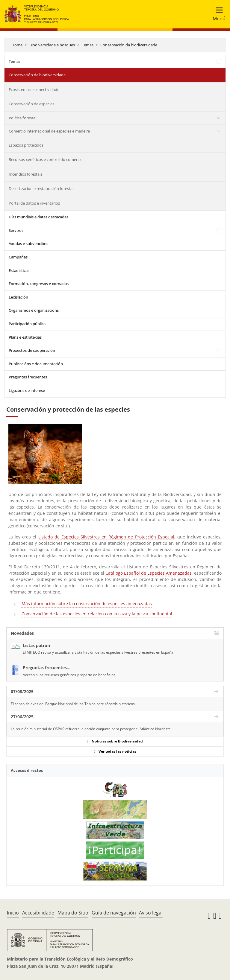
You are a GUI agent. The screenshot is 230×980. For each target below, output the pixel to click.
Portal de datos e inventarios (34, 203)
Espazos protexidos (26, 145)
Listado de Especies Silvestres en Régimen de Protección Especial (106, 537)
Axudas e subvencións (28, 244)
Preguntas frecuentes (28, 377)
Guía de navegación (114, 913)
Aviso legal (151, 913)
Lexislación (18, 297)
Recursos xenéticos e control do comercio (46, 159)
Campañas (18, 257)
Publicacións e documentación (36, 364)
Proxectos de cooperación (32, 350)
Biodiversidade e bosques (52, 45)
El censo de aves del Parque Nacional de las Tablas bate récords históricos (73, 704)
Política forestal (22, 118)
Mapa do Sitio (73, 913)
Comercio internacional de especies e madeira (49, 131)
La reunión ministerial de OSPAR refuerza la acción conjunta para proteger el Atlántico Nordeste (91, 729)
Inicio (13, 913)
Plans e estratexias (25, 337)
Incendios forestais (25, 174)
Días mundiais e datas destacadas (38, 217)
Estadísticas (19, 270)
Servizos (16, 230)
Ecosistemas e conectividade (34, 89)
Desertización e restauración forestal (41, 188)
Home (17, 45)
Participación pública (27, 324)
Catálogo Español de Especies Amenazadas (149, 573)
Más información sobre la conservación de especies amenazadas (87, 604)
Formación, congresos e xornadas (39, 284)
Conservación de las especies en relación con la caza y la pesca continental (97, 614)
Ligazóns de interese (27, 390)
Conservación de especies (31, 104)
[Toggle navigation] (217, 14)
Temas (88, 45)
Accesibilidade (38, 913)
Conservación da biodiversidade (129, 45)
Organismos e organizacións (34, 310)
